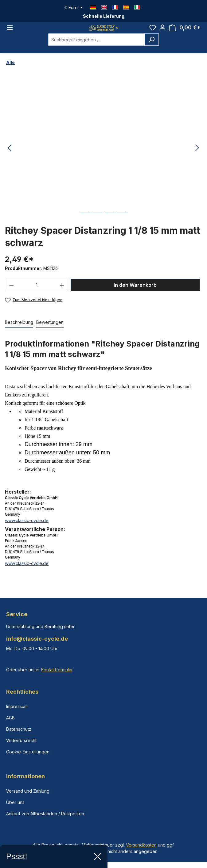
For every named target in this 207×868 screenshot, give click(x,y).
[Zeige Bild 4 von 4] (122, 224)
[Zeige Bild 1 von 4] (85, 224)
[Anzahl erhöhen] (62, 292)
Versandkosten (141, 845)
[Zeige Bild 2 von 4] (97, 224)
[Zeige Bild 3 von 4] (110, 224)
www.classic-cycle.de (27, 527)
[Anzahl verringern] (11, 292)
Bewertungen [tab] (50, 329)
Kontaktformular (57, 670)
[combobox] (96, 46)
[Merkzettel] (153, 31)
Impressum (17, 706)
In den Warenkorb (135, 292)
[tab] (19, 329)
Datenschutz (19, 729)
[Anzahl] (37, 292)
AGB (10, 718)
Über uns (15, 802)
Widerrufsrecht (21, 740)
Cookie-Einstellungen (28, 752)
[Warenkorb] (185, 31)
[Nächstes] (197, 155)
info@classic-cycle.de (37, 639)
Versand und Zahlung (28, 791)
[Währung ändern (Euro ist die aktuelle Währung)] (73, 8)
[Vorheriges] (10, 155)
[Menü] (10, 31)
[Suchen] (152, 46)
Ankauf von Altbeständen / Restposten (45, 814)
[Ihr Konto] (162, 31)
